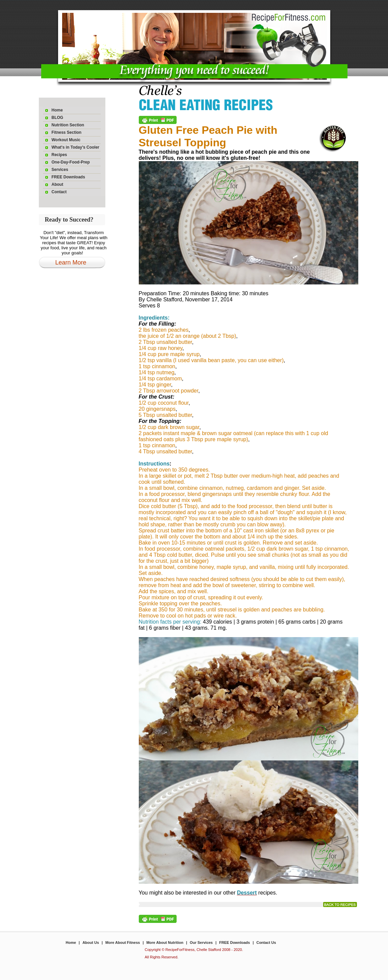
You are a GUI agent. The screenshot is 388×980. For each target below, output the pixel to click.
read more (340, 904)
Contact (59, 192)
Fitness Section (67, 132)
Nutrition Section (68, 125)
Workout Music (66, 140)
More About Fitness (123, 943)
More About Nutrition (165, 943)
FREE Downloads (68, 177)
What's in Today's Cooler (76, 147)
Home (57, 110)
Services (60, 170)
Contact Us (266, 943)
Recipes (59, 155)
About (58, 184)
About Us (91, 943)
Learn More (71, 262)
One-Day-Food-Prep (71, 162)
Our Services (201, 943)
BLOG (58, 118)
